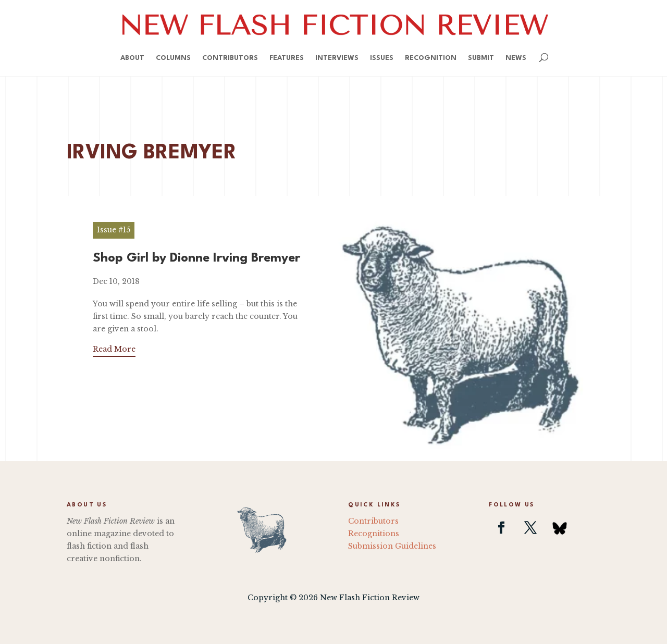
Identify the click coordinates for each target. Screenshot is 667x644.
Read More (114, 349)
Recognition (431, 58)
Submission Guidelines (392, 546)
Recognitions (374, 534)
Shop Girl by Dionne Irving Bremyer (196, 258)
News (516, 58)
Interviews (337, 58)
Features (287, 58)
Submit (481, 58)
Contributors (230, 58)
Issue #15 (114, 230)
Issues (382, 58)
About (132, 58)
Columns (173, 58)
